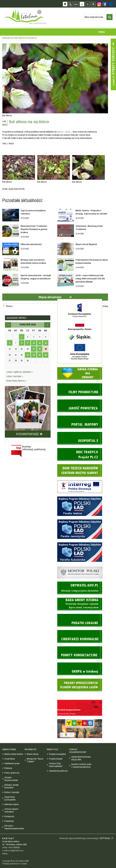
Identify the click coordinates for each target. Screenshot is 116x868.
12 (46, 343)
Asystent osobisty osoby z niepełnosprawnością (81, 766)
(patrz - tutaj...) (65, 132)
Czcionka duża (93, 4)
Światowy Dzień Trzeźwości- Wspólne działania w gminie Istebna (34, 229)
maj (47, 325)
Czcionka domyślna (82, 4)
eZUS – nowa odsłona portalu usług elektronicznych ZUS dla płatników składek (90, 278)
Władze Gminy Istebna (14, 754)
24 (34, 355)
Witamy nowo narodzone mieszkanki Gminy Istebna (33, 261)
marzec (8, 325)
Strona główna (65, 4)
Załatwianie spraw (12, 763)
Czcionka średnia (88, 4)
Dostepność (9, 816)
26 (46, 355)
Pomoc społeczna (12, 773)
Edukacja (8, 768)
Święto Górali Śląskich (86, 244)
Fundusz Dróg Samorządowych (56, 765)
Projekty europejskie (57, 754)
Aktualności (8, 38)
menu (102, 32)
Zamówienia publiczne (58, 771)
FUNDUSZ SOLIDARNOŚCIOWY (78, 751)
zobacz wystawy (15, 376)
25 (40, 355)
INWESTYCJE (52, 749)
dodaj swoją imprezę (16, 381)
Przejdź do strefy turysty (113, 64)
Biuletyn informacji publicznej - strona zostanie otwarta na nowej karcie (28, 442)
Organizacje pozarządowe (10, 798)
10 (34, 343)
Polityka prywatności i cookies (15, 864)
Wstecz (9, 306)
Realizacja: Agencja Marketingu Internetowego (79, 838)
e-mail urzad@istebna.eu (13, 850)
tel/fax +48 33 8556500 (11, 847)
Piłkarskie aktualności (31, 244)
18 (40, 349)
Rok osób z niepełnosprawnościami (14, 827)
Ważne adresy (33, 754)
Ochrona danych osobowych (11, 810)
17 (34, 349)
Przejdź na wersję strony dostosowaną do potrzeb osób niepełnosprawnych (71, 4)
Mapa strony (76, 4)
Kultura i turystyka (12, 792)
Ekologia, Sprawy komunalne (11, 786)
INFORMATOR (30, 749)
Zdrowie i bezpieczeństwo (11, 779)
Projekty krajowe (56, 759)
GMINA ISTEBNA (9, 749)
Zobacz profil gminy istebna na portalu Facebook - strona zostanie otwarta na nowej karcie (105, 4)
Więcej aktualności (50, 297)
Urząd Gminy (10, 759)
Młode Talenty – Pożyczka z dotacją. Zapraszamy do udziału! (91, 212)
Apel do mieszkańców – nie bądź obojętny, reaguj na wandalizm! (36, 277)
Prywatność (9, 821)
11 (40, 343)
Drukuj (105, 306)
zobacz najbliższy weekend (20, 372)
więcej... (6, 854)
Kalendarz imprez (12, 804)
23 (28, 355)
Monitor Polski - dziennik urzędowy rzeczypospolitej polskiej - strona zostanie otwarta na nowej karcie (80, 566)
